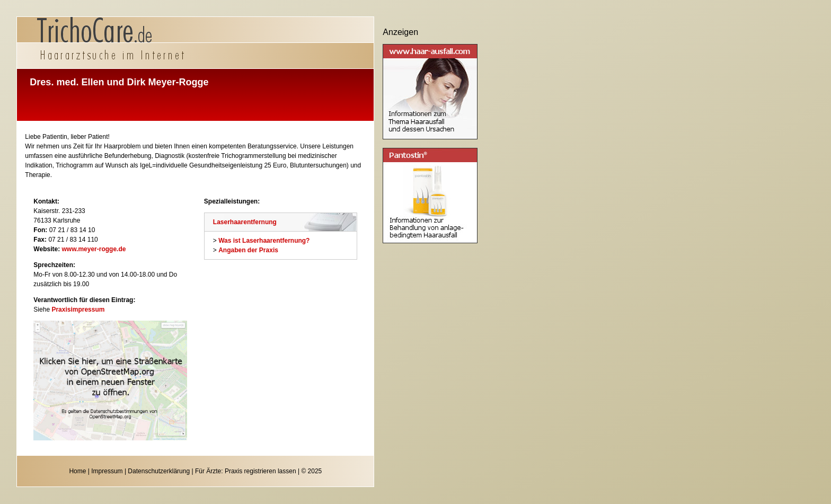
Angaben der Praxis (248, 250)
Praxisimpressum (78, 310)
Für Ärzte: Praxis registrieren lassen (246, 471)
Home (77, 471)
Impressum (107, 471)
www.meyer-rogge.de (94, 249)
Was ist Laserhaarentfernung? (264, 241)
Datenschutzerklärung (159, 471)
